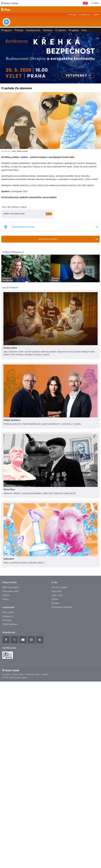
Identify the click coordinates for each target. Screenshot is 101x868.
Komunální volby (10, 591)
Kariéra (55, 599)
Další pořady (10, 288)
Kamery (96, 15)
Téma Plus (9, 489)
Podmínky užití (33, 674)
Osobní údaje (18, 674)
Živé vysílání (8, 612)
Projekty (74, 30)
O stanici (61, 30)
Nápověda (57, 591)
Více (85, 30)
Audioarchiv (85, 15)
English (45, 674)
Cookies (6, 674)
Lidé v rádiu (57, 595)
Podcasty (7, 620)
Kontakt (55, 603)
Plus (49, 214)
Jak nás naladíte (59, 587)
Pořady (19, 30)
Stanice (6, 595)
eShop (6, 599)
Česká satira (10, 348)
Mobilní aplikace (10, 624)
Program (72, 15)
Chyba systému (12, 420)
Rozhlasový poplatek (62, 607)
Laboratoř (9, 559)
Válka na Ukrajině (11, 587)
